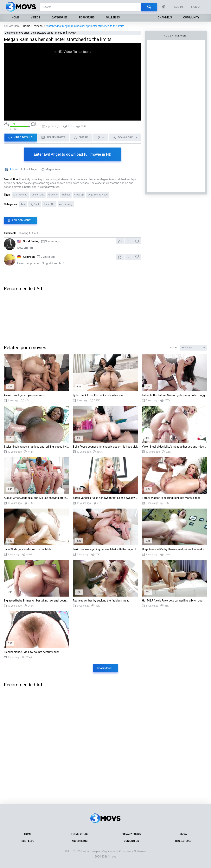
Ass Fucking (66, 204)
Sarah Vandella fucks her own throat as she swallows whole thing (105, 498)
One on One (38, 195)
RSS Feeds (28, 841)
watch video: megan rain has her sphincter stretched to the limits (85, 26)
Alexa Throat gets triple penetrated (25, 395)
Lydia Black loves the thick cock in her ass (98, 395)
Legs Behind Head (98, 195)
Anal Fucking (20, 195)
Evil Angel (31, 169)
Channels (165, 17)
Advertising (80, 841)
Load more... (105, 668)
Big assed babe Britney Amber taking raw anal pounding (36, 601)
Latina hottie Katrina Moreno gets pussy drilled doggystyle (175, 395)
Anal (23, 204)
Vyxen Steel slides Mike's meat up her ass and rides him (175, 447)
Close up (79, 195)
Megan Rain (53, 169)
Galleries (113, 17)
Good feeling (31, 241)
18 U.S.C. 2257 (183, 841)
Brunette (53, 195)
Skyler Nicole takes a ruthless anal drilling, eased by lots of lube (36, 447)
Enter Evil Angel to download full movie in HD (73, 154)
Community (191, 17)
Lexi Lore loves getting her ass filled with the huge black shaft (105, 549)
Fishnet (66, 195)
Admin (14, 169)
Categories (60, 17)
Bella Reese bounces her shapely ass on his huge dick (105, 447)
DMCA (183, 834)
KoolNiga (29, 257)
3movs (112, 857)
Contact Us (131, 841)
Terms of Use (80, 834)
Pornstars (87, 17)
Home (16, 17)
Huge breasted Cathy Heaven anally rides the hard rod (174, 549)
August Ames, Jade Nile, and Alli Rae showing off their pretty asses (36, 498)
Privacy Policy (131, 834)
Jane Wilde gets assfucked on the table (28, 549)
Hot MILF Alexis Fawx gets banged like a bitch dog (172, 601)
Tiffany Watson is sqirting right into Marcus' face (171, 498)
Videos (35, 17)
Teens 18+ (49, 204)
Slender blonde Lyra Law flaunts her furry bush (32, 652)
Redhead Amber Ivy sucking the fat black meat (101, 601)
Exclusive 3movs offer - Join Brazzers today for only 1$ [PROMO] (40, 33)
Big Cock (35, 204)
